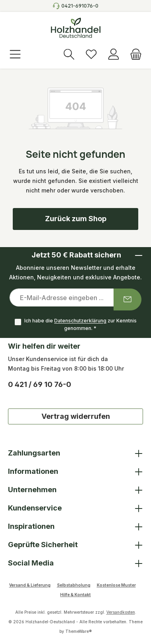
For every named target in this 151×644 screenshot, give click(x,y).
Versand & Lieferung (30, 585)
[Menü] (15, 55)
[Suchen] (69, 55)
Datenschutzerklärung (80, 321)
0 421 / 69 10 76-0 (40, 384)
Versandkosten (121, 612)
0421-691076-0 (80, 6)
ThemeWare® (78, 631)
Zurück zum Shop (76, 219)
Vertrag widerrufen (76, 416)
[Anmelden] (114, 55)
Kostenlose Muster (116, 585)
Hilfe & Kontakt (75, 595)
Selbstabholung (74, 585)
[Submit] (127, 299)
